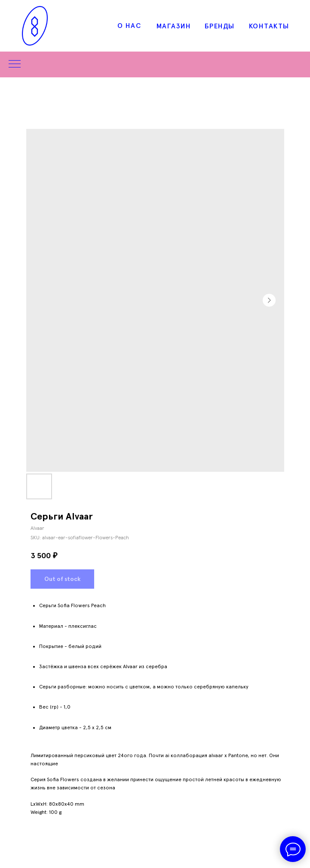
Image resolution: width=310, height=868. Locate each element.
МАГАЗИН (174, 26)
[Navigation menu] (15, 64)
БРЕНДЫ (220, 26)
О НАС (129, 26)
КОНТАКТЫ (269, 26)
